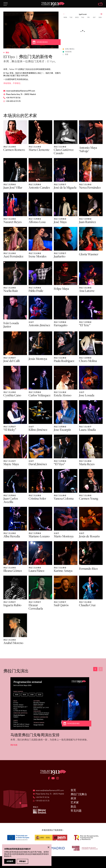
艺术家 (75, 802)
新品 (73, 807)
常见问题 (76, 811)
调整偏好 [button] (22, 861)
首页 (73, 790)
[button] (101, 669)
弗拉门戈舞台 (79, 794)
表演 (73, 798)
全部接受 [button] (10, 861)
